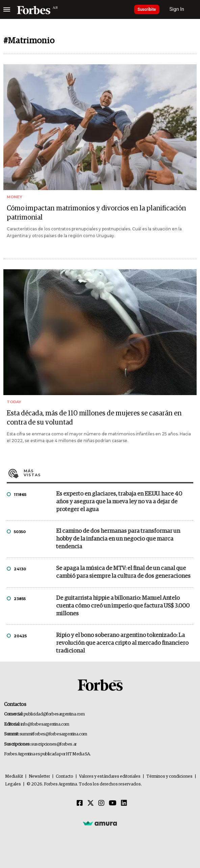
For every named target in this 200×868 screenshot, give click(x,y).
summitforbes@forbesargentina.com (53, 734)
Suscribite (147, 9)
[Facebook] (80, 803)
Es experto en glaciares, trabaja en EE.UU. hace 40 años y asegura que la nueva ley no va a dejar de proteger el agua (119, 502)
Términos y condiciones (169, 776)
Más (108, 473)
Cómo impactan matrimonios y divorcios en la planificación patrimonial (96, 213)
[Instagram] (101, 803)
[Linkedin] (124, 803)
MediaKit (14, 776)
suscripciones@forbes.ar (54, 744)
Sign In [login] (177, 9)
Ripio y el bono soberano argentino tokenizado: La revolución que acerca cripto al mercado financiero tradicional (122, 643)
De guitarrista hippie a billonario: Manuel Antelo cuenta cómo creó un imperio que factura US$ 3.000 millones (123, 606)
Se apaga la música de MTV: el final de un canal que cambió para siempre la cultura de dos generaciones (123, 572)
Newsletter (39, 776)
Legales (13, 784)
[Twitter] (91, 803)
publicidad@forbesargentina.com (54, 714)
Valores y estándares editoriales (110, 776)
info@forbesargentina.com (45, 724)
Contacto (65, 776)
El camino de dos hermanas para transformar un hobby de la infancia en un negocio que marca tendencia (118, 539)
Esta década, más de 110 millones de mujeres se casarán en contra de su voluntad (94, 418)
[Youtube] (113, 803)
